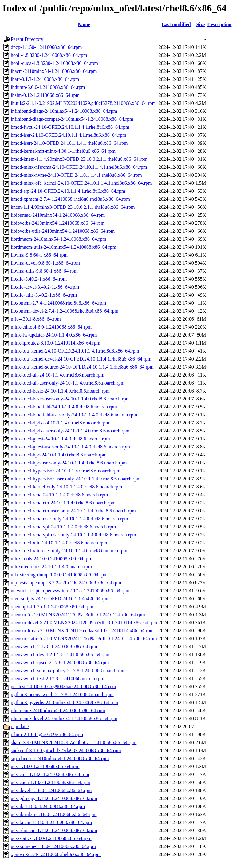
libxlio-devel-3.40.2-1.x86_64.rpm (45, 287)
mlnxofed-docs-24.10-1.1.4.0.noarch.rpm (51, 567)
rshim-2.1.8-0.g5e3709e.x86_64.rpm (47, 734)
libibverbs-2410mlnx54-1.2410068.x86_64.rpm (58, 223)
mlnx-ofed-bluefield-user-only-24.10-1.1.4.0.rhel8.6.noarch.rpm (74, 415)
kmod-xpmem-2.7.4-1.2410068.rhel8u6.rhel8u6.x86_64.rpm (70, 199)
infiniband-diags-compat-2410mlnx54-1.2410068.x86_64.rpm (72, 119)
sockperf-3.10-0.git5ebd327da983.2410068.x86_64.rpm (66, 750)
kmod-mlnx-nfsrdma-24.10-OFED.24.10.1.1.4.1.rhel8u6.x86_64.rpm (79, 167)
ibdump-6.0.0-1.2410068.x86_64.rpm (48, 87)
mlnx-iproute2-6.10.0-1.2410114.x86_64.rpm (55, 343)
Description (219, 24)
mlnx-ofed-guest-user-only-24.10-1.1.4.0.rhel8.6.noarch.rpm (70, 447)
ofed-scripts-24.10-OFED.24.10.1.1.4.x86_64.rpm (60, 599)
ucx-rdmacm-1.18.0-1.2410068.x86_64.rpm (54, 830)
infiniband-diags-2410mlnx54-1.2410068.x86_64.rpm (64, 111)
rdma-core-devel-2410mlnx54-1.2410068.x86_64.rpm (64, 718)
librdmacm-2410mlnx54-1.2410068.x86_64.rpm (59, 239)
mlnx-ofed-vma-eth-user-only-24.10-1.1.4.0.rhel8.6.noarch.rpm (73, 511)
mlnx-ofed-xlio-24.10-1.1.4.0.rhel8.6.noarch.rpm (59, 543)
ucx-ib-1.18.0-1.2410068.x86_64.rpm (48, 806)
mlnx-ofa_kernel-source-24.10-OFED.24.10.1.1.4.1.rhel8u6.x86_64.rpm (82, 367)
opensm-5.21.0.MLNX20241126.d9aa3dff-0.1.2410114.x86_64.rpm (78, 615)
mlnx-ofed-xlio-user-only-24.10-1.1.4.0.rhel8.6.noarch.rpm (69, 551)
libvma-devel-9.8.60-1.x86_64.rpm (45, 263)
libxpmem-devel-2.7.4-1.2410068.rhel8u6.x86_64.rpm (65, 311)
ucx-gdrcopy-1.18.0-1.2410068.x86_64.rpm (54, 798)
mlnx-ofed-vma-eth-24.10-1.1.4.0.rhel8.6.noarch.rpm (63, 503)
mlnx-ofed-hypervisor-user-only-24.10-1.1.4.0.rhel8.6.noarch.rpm (76, 479)
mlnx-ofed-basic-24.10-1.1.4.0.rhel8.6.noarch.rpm (60, 391)
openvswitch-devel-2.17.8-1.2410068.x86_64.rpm (60, 655)
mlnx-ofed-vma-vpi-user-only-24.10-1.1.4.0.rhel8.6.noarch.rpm (73, 535)
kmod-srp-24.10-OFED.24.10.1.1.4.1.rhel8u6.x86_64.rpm (68, 191)
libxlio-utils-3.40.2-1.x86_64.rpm (44, 295)
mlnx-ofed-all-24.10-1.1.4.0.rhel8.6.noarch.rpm (58, 375)
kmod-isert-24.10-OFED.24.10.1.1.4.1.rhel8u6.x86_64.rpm (69, 143)
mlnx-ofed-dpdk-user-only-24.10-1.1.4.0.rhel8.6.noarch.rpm (70, 431)
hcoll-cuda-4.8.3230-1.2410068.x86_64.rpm (54, 63)
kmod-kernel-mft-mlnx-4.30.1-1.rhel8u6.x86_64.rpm (63, 151)
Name (84, 24)
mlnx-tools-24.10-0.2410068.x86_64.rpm (52, 559)
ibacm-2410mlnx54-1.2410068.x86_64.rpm (54, 71)
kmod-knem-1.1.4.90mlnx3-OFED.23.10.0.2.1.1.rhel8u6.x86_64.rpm (79, 159)
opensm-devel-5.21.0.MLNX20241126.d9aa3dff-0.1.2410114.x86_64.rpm (84, 623)
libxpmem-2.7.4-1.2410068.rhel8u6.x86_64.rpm (58, 303)
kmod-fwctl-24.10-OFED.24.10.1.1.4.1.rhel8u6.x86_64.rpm (70, 127)
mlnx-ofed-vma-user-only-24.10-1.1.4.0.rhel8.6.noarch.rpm (69, 519)
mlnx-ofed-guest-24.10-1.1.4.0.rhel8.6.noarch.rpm (60, 439)
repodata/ (20, 726)
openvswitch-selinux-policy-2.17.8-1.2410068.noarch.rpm (68, 671)
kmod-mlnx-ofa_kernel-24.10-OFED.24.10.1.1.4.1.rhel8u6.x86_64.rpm (81, 183)
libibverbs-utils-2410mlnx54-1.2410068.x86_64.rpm (63, 231)
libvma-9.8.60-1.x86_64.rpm (39, 255)
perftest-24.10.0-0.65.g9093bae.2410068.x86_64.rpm (63, 687)
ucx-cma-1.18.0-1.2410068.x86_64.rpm (50, 774)
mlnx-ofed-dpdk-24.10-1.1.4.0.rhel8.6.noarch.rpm (60, 423)
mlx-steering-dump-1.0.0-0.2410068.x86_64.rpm (59, 575)
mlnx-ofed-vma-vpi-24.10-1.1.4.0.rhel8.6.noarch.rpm (63, 527)
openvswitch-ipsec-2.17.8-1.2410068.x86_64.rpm (60, 663)
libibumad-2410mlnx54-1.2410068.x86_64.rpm (58, 215)
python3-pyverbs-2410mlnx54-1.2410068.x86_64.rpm (65, 702)
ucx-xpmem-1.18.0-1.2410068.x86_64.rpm (53, 846)
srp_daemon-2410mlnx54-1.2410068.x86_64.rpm (60, 758)
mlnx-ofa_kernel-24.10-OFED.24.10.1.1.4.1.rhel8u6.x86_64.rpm (75, 351)
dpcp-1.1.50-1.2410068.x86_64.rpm (46, 47)
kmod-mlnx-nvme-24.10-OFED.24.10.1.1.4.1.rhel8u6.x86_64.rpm (76, 175)
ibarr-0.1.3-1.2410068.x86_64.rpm (45, 79)
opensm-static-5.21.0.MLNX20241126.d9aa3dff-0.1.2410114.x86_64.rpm (84, 639)
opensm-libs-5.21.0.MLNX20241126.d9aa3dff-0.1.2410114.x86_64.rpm (82, 631)
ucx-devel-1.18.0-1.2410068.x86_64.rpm (51, 790)
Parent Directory (27, 39)
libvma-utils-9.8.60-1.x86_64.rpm (44, 271)
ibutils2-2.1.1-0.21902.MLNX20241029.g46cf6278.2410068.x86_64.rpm (83, 103)
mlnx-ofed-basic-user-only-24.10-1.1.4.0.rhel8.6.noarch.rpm (70, 399)
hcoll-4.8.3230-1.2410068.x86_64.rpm (49, 55)
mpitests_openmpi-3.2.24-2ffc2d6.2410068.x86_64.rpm (66, 583)
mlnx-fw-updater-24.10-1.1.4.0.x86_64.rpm (54, 335)
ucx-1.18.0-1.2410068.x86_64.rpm (45, 766)
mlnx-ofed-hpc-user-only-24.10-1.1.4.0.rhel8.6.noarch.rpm (69, 463)
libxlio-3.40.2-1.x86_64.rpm (39, 279)
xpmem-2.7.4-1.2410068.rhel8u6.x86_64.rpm (56, 854)
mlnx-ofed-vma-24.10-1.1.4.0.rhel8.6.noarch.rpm (59, 495)
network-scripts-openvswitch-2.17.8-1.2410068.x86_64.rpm (70, 591)
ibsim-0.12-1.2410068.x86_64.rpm (45, 95)
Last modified (176, 24)
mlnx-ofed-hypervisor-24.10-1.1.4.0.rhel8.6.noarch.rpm (66, 471)
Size (201, 24)
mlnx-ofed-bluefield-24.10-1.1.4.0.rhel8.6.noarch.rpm (64, 407)
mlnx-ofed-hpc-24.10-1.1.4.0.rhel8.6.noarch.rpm (59, 455)
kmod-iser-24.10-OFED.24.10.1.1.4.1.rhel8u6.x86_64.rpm (69, 135)
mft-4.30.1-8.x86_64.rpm (36, 319)
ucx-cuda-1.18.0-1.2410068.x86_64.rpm (51, 782)
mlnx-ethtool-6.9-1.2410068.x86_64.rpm (51, 327)
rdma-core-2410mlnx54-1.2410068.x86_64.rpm (58, 710)
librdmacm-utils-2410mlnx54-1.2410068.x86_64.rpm (64, 247)
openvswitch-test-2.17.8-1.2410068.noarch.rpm (57, 679)
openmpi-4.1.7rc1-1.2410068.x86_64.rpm (52, 607)
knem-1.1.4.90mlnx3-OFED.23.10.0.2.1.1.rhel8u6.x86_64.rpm (73, 207)
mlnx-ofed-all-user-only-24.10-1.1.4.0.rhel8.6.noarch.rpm (68, 383)
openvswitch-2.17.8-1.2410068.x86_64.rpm (54, 647)
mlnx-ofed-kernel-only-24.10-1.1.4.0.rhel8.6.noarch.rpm (67, 487)
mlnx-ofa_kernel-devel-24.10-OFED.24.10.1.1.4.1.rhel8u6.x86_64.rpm (81, 359)
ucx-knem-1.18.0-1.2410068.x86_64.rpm (51, 822)
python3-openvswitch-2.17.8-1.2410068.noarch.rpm (62, 694)
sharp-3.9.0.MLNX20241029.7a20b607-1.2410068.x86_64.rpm (74, 742)
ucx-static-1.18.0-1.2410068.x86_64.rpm (51, 838)
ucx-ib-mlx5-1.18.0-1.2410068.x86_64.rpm (54, 814)
